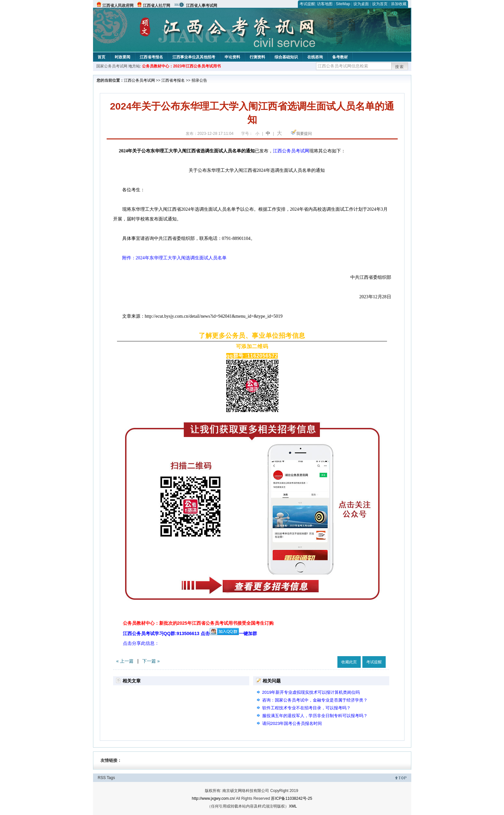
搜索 (400, 67)
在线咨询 (315, 57)
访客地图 (325, 4)
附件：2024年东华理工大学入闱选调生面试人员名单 (170, 258)
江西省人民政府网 (118, 6)
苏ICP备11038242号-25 (292, 798)
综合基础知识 (286, 57)
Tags (111, 778)
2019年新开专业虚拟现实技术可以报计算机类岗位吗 (311, 692)
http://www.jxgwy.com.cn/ (213, 798)
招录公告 (199, 80)
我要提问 (304, 134)
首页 (101, 57)
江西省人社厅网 (157, 6)
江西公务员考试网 (139, 80)
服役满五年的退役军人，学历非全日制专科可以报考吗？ (315, 716)
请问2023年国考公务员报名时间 (292, 723)
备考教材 (340, 57)
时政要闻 (123, 57)
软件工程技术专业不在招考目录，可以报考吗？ (306, 708)
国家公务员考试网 (112, 66)
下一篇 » (151, 661)
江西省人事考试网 (202, 6)
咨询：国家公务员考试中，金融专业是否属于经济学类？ (315, 700)
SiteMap (343, 4)
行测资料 (257, 57)
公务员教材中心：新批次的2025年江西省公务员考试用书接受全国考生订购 (198, 623)
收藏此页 (349, 662)
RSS (102, 778)
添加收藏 (399, 4)
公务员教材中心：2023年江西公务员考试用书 (181, 66)
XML (293, 806)
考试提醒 (307, 4)
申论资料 (232, 57)
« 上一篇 (125, 661)
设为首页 (380, 4)
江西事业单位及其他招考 (194, 57)
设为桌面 (361, 4)
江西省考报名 (151, 57)
